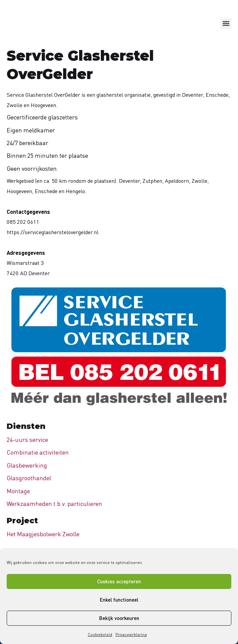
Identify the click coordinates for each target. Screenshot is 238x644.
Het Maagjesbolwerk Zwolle (43, 534)
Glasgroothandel (29, 478)
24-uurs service (27, 440)
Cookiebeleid (100, 634)
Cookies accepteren (119, 581)
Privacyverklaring (131, 634)
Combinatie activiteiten (38, 452)
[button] (226, 24)
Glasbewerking (27, 465)
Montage (18, 491)
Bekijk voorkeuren (119, 618)
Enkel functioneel (119, 600)
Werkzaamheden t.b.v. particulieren (54, 504)
